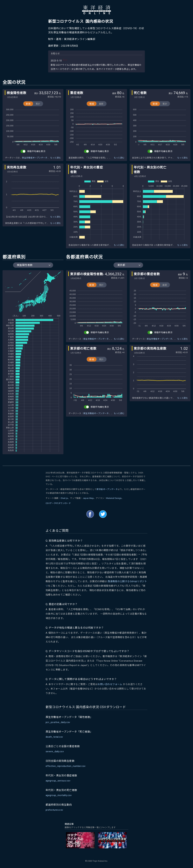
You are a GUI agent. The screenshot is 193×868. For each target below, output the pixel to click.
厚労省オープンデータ (107, 489)
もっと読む (56, 158)
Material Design (114, 498)
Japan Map (88, 498)
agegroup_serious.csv (58, 781)
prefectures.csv (54, 810)
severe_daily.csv (55, 751)
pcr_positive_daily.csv (58, 722)
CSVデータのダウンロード (58, 503)
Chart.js (64, 498)
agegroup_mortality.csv (59, 795)
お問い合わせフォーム (110, 684)
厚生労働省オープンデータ (35, 158)
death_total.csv (54, 737)
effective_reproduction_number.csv (66, 766)
